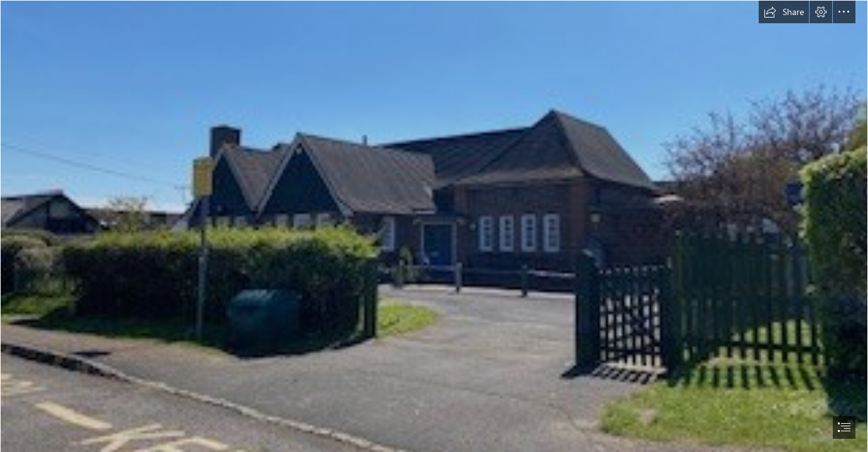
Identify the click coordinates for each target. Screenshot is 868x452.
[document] (434, 226)
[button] (784, 12)
